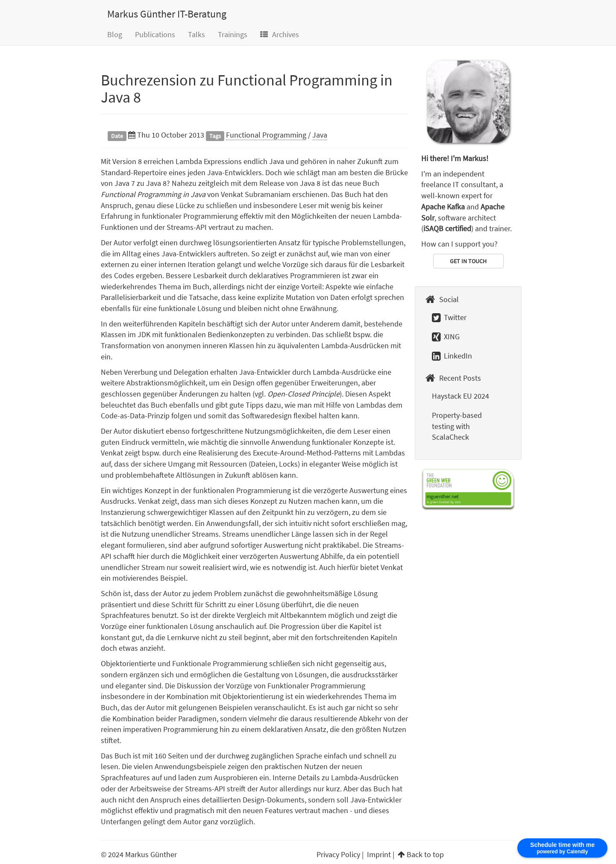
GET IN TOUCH (468, 261)
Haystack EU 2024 (461, 396)
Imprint (379, 854)
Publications (155, 34)
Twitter (449, 317)
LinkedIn (452, 356)
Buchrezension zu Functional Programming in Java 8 (247, 89)
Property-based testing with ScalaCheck (457, 426)
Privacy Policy (338, 854)
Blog (115, 34)
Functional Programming (266, 135)
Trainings (233, 34)
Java (320, 135)
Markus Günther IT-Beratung (167, 14)
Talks (197, 34)
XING (446, 336)
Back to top (425, 854)
